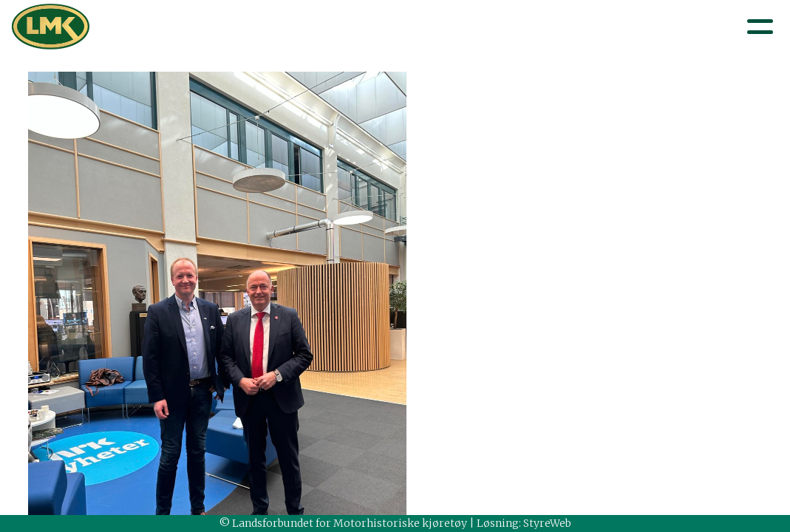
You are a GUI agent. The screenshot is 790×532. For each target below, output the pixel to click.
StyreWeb (547, 523)
